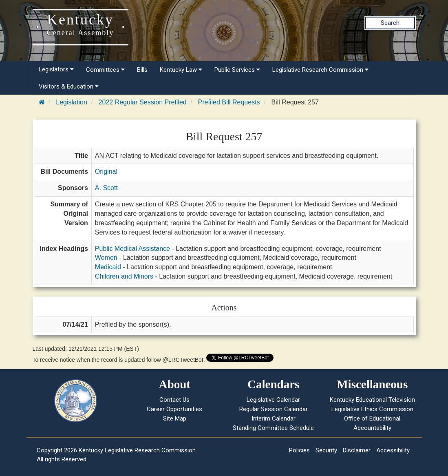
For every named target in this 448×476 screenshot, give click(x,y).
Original (106, 172)
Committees (105, 70)
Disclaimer (357, 450)
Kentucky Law (181, 70)
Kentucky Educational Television (372, 400)
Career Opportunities (174, 409)
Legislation (72, 102)
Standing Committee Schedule (273, 428)
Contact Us (174, 400)
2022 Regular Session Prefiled (143, 102)
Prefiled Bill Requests (229, 102)
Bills (142, 70)
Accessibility (393, 450)
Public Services (237, 70)
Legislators (56, 69)
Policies (299, 450)
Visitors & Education (69, 86)
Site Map (175, 418)
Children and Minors (124, 276)
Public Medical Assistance (132, 249)
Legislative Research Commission (320, 70)
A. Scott (106, 188)
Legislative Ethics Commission (372, 409)
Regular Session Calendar (274, 409)
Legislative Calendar (273, 400)
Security (326, 450)
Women (106, 258)
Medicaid (108, 267)
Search (390, 23)
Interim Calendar (274, 418)
